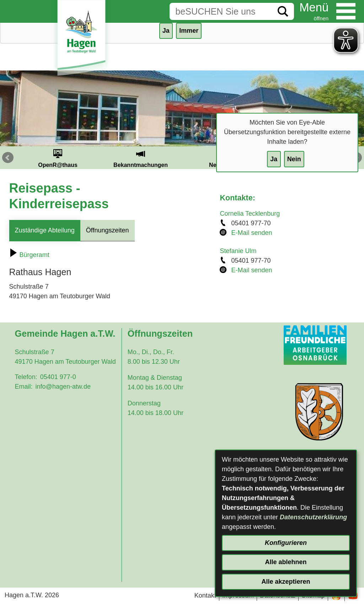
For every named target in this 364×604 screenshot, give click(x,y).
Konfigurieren (286, 543)
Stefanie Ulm (238, 251)
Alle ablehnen (286, 562)
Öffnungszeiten (108, 230)
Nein (294, 159)
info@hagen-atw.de (63, 387)
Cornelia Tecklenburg (250, 214)
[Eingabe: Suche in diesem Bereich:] (221, 11)
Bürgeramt (29, 255)
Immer (189, 31)
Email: (24, 387)
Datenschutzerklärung (313, 517)
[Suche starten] (283, 11)
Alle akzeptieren (286, 582)
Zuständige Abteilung (45, 230)
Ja (274, 159)
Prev (8, 158)
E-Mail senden (251, 233)
